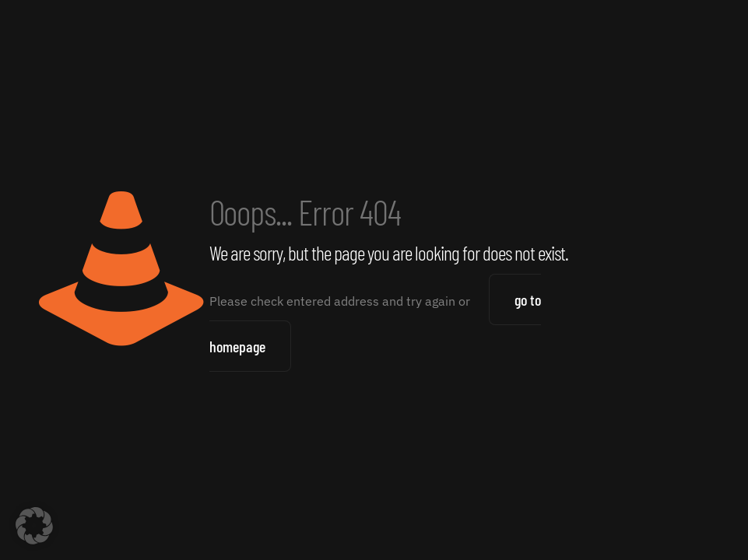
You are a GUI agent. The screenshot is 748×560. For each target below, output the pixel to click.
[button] (34, 526)
